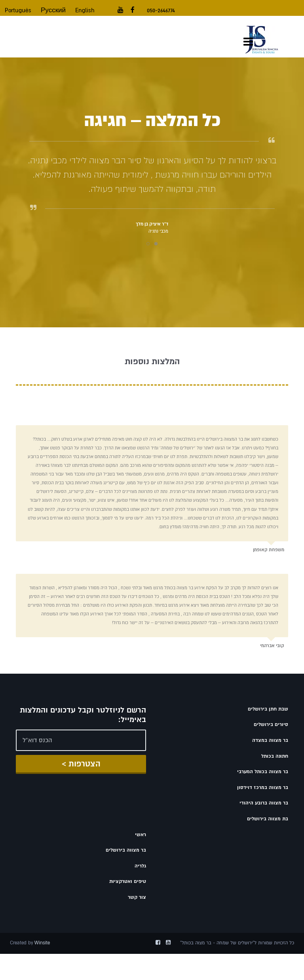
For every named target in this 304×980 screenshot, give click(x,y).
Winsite (42, 943)
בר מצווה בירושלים (126, 850)
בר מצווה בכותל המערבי (263, 772)
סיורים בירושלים (271, 724)
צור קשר (137, 897)
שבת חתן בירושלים (268, 709)
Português (18, 10)
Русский (53, 10)
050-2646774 (161, 10)
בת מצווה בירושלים (268, 819)
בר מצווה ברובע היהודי (264, 803)
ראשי (141, 835)
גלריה (140, 866)
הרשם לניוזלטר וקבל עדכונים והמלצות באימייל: (83, 715)
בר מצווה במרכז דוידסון (263, 787)
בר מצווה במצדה (270, 740)
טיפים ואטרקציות (128, 881)
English (85, 10)
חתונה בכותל (275, 756)
